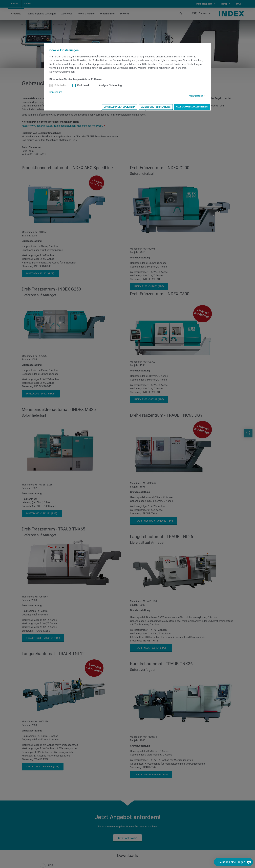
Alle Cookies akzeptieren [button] (192, 107)
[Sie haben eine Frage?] (249, 862)
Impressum (56, 92)
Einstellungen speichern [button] (120, 107)
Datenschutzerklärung (156, 107)
